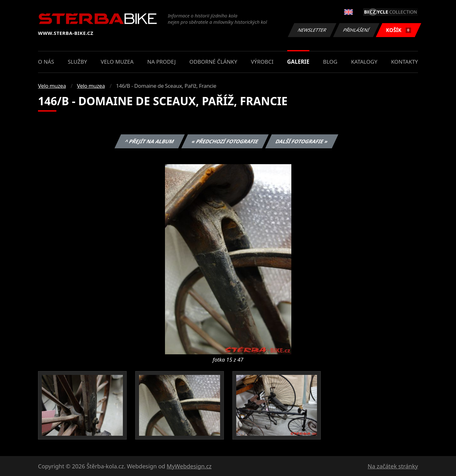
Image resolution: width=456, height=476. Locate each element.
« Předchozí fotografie (225, 141)
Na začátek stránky (393, 466)
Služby (77, 62)
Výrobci (262, 62)
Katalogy (364, 62)
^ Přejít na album (150, 141)
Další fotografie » (302, 141)
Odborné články (213, 62)
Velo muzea (117, 62)
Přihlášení (356, 30)
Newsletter (312, 30)
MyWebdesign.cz (189, 466)
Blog (330, 62)
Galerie (298, 62)
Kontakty (405, 62)
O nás (46, 62)
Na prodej (161, 62)
